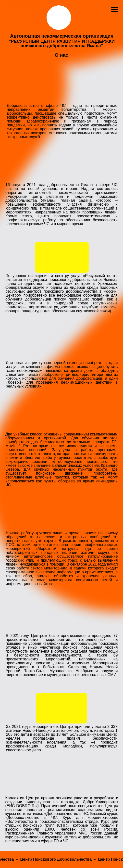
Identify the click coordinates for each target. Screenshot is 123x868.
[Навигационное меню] (115, 10)
